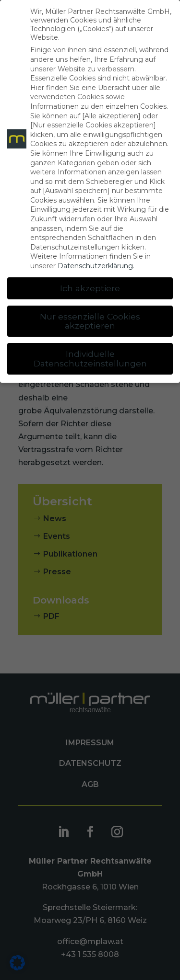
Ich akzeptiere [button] (90, 288)
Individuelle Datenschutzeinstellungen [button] (90, 359)
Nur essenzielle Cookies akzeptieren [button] (90, 321)
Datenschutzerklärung (95, 266)
